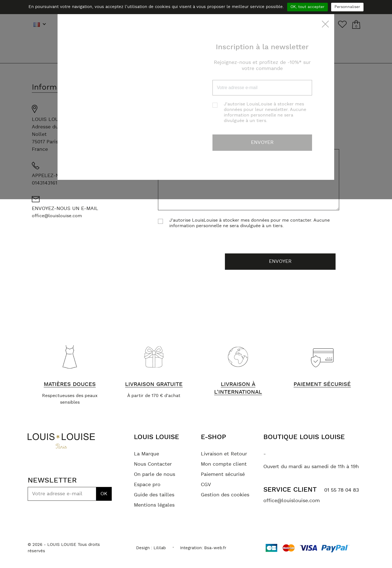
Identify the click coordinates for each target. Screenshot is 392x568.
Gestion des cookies (225, 495)
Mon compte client (224, 464)
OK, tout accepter (307, 7)
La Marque (146, 454)
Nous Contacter (153, 464)
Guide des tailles (154, 495)
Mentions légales (154, 505)
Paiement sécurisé (223, 474)
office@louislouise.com (57, 216)
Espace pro (147, 485)
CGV (206, 485)
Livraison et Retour (224, 454)
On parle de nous (155, 474)
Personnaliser (347, 7)
